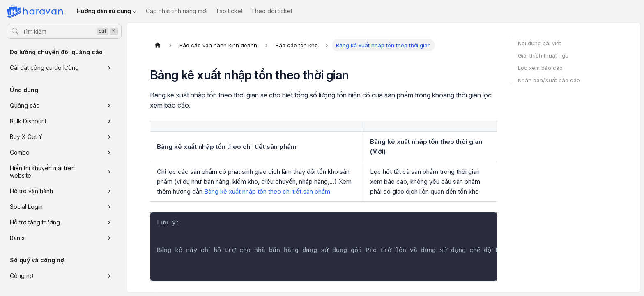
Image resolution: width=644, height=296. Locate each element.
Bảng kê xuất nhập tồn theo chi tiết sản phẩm (267, 191)
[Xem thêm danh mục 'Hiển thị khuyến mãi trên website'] (109, 172)
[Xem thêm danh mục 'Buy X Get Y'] (109, 137)
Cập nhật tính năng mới (177, 11)
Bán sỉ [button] (18, 238)
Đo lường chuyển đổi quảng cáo (56, 52)
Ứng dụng (24, 90)
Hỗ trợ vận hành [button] (31, 191)
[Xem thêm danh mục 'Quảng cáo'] (109, 106)
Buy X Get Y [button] (26, 137)
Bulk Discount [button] (28, 121)
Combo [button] (20, 152)
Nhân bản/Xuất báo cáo (549, 80)
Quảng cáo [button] (25, 105)
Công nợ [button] (22, 276)
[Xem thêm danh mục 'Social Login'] (109, 207)
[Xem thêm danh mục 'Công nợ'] (109, 276)
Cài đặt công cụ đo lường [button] (44, 68)
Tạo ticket (229, 11)
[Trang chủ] (158, 45)
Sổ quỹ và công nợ (37, 260)
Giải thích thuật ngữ (543, 55)
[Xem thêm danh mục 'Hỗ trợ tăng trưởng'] (109, 222)
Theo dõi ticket (272, 11)
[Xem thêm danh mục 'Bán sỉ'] (109, 238)
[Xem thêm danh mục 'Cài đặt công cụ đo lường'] (109, 68)
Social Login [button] (26, 207)
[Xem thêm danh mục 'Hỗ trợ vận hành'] (109, 191)
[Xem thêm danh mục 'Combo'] (109, 153)
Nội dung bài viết (539, 43)
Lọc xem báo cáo (540, 68)
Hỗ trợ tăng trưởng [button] (35, 222)
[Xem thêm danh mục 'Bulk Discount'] (109, 121)
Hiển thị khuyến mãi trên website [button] (42, 172)
